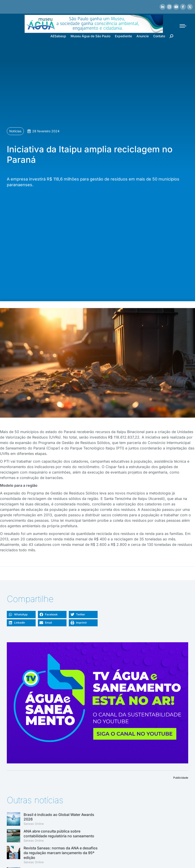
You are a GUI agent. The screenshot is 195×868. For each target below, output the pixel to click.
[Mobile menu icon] (183, 26)
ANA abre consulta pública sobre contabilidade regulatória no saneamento (59, 834)
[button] (21, 615)
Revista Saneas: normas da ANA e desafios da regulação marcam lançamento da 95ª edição (61, 853)
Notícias (15, 131)
